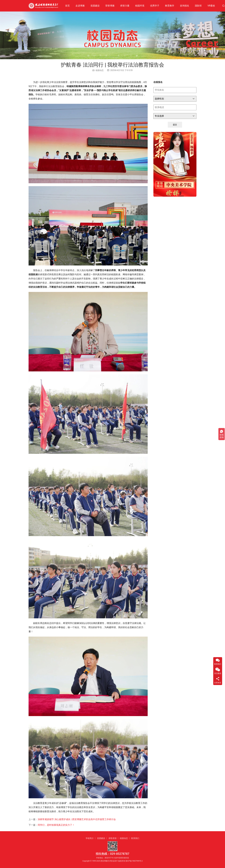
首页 (67, 6)
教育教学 (170, 6)
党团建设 (95, 6)
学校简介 (90, 838)
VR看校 (211, 6)
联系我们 (135, 838)
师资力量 (125, 6)
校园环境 (140, 6)
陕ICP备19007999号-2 (134, 861)
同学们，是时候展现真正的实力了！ (56, 825)
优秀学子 (155, 6)
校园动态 (100, 70)
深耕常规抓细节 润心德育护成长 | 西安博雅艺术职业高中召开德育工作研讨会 (77, 819)
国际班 (198, 6)
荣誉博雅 (110, 6)
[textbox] (172, 99)
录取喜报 (113, 838)
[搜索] (223, 6)
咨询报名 (185, 6)
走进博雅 (80, 6)
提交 (175, 125)
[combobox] (175, 99)
